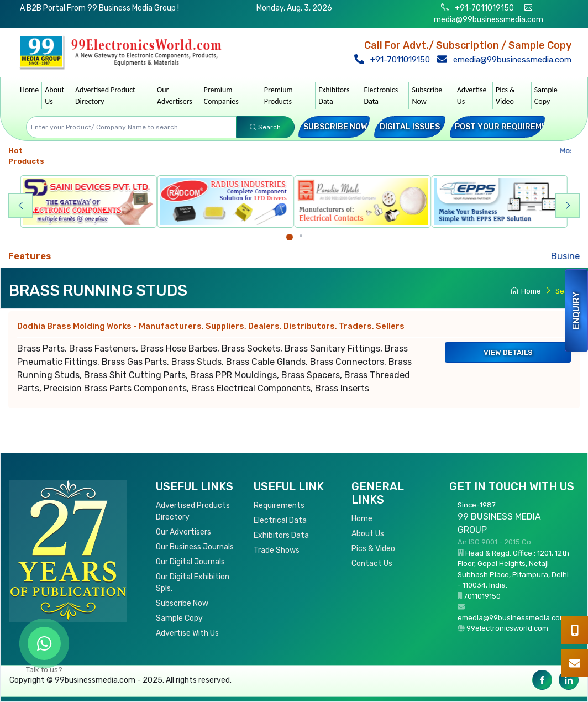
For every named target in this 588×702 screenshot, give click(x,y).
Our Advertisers (175, 96)
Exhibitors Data (334, 96)
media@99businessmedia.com (489, 20)
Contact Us (372, 564)
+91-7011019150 (484, 8)
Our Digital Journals (190, 562)
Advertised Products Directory (193, 511)
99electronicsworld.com (507, 628)
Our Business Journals (195, 547)
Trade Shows (277, 550)
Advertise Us (472, 96)
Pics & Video (505, 96)
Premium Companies (221, 96)
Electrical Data (280, 520)
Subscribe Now (427, 96)
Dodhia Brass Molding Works (211, 326)
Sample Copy (546, 96)
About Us (54, 96)
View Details (508, 352)
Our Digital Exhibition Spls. (193, 583)
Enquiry (576, 311)
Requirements (279, 505)
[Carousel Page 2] (301, 236)
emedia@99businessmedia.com (507, 60)
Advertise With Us (187, 633)
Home (29, 90)
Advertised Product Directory (105, 96)
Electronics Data (381, 96)
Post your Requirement (506, 127)
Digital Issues (410, 127)
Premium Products (279, 96)
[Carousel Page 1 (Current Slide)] (290, 237)
